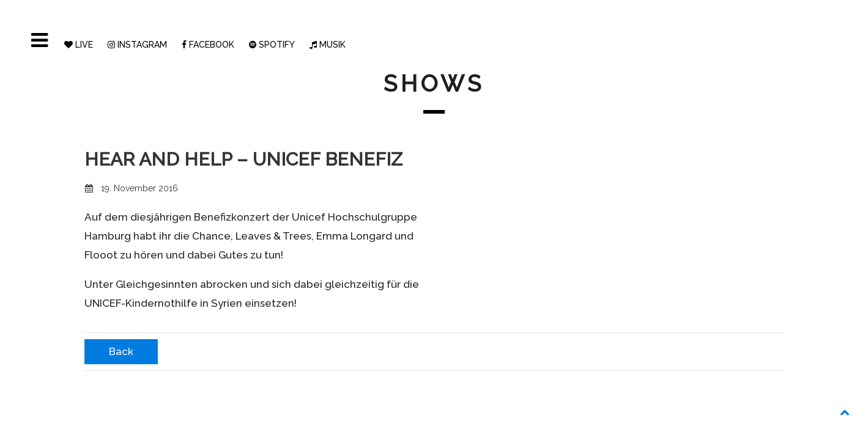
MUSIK (328, 45)
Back (121, 351)
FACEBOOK (208, 45)
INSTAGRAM (137, 45)
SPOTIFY (272, 45)
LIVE (79, 45)
